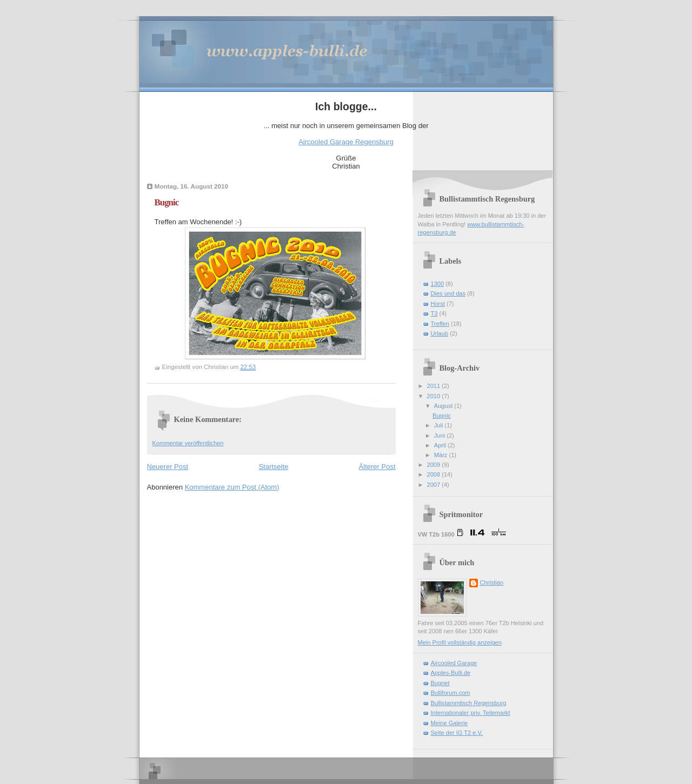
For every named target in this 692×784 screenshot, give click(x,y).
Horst (438, 304)
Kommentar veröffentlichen (188, 443)
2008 (435, 474)
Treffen (440, 324)
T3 (434, 313)
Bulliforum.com (451, 693)
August (444, 406)
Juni (440, 435)
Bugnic (167, 202)
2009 (435, 465)
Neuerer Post (168, 467)
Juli (440, 425)
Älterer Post (377, 467)
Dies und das (448, 293)
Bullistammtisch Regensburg (469, 703)
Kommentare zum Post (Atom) (232, 487)
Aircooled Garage (454, 663)
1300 (438, 284)
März (442, 455)
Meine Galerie (450, 723)
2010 (435, 396)
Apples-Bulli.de (451, 673)
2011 (435, 386)
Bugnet (440, 683)
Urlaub (440, 333)
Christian (492, 582)
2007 (435, 485)
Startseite (273, 467)
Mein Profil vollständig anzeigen (460, 642)
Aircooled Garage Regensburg (346, 142)
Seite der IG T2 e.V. (457, 733)
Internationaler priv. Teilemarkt (471, 713)
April (441, 445)
